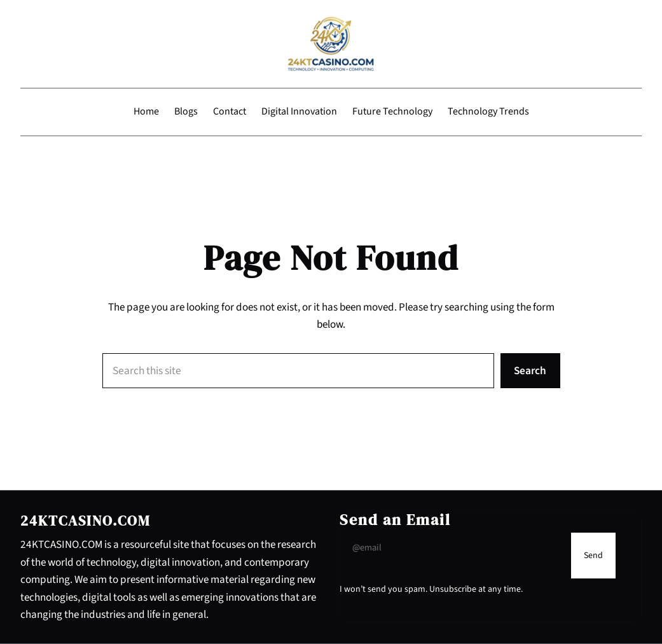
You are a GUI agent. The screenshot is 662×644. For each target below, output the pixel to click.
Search (530, 371)
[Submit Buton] (593, 555)
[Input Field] (452, 548)
